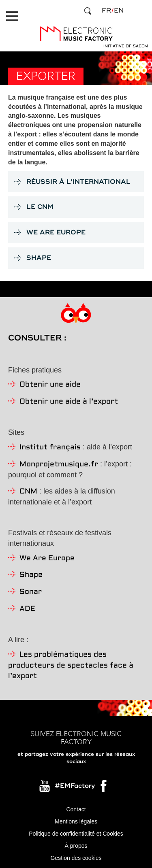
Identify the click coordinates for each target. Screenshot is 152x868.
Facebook (104, 788)
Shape (31, 575)
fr (106, 11)
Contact (76, 809)
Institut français (50, 448)
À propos (76, 846)
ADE (27, 609)
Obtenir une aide (50, 385)
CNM (28, 492)
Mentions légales (76, 821)
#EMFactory (75, 786)
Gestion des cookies (76, 858)
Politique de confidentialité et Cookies (76, 834)
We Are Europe (47, 558)
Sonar (31, 592)
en (119, 11)
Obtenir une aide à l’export (69, 402)
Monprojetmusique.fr (59, 465)
